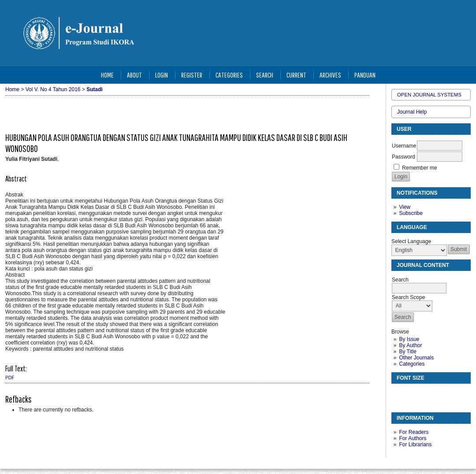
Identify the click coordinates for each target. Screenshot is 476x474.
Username (404, 146)
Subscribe (411, 213)
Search (265, 75)
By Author (410, 345)
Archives (330, 75)
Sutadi (95, 89)
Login (162, 75)
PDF (10, 378)
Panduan (365, 75)
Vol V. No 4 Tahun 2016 (53, 89)
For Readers (414, 432)
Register (192, 75)
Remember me (419, 168)
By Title (407, 352)
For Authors (413, 438)
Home (107, 75)
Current (296, 75)
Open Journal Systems (429, 95)
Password (403, 157)
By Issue (409, 339)
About (134, 75)
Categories (412, 364)
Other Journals (416, 358)
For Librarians (415, 444)
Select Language (411, 241)
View (405, 207)
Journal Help (412, 112)
